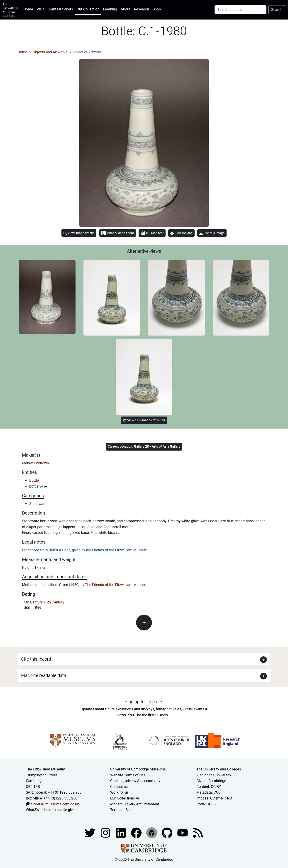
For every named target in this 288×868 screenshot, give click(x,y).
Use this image (212, 233)
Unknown (41, 463)
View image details (79, 233)
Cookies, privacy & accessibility (135, 781)
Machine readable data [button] (44, 675)
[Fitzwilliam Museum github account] (168, 832)
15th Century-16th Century (43, 602)
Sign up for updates (144, 702)
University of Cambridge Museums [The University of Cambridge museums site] (138, 769)
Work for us (120, 792)
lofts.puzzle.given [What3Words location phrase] (62, 810)
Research (142, 9)
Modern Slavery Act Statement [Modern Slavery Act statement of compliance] (135, 804)
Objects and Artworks (50, 52)
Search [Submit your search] (277, 10)
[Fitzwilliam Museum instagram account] (106, 832)
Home (29, 9)
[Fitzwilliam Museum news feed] (198, 832)
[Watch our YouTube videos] (183, 832)
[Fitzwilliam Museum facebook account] (121, 832)
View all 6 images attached (144, 420)
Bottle (34, 480)
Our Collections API (126, 798)
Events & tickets (60, 9)
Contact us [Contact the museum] (119, 787)
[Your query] (240, 10)
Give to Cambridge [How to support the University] (211, 781)
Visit (40, 9)
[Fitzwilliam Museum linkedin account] (137, 832)
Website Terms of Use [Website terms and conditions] (128, 775)
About (126, 9)
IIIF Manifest (152, 233)
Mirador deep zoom (117, 233)
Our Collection (88, 9)
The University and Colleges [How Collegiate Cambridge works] (219, 769)
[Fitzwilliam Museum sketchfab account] (152, 832)
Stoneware (38, 504)
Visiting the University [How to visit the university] (214, 775)
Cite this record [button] (36, 659)
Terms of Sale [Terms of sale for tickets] (121, 810)
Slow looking (181, 233)
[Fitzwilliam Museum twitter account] (90, 832)
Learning (110, 9)
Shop (157, 9)
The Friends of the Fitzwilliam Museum (116, 585)
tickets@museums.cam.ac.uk (55, 804)
